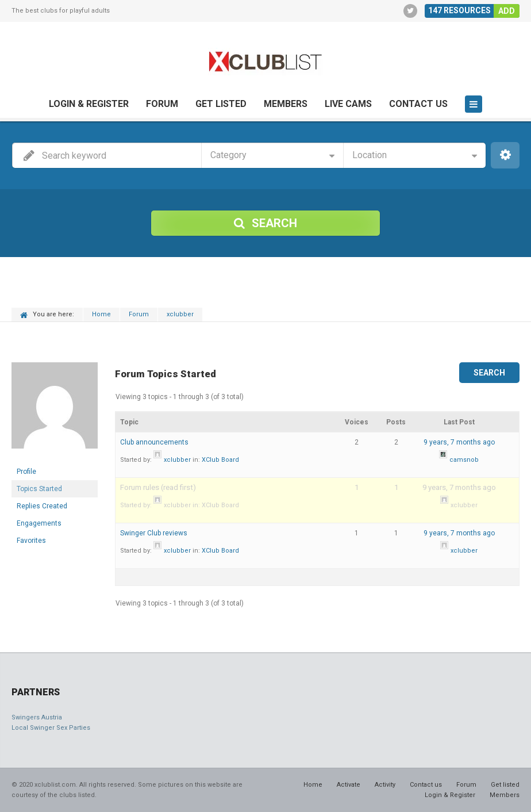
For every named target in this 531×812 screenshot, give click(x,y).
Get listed (221, 104)
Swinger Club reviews (154, 533)
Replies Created (42, 506)
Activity (385, 785)
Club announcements (154, 442)
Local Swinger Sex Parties (51, 728)
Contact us (418, 104)
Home (101, 314)
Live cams (348, 104)
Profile (26, 472)
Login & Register (89, 104)
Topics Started (39, 489)
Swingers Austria (37, 717)
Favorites (31, 541)
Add (507, 11)
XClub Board (220, 460)
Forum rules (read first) (158, 487)
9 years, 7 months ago (459, 442)
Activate (349, 785)
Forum (162, 104)
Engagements (39, 523)
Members (286, 104)
